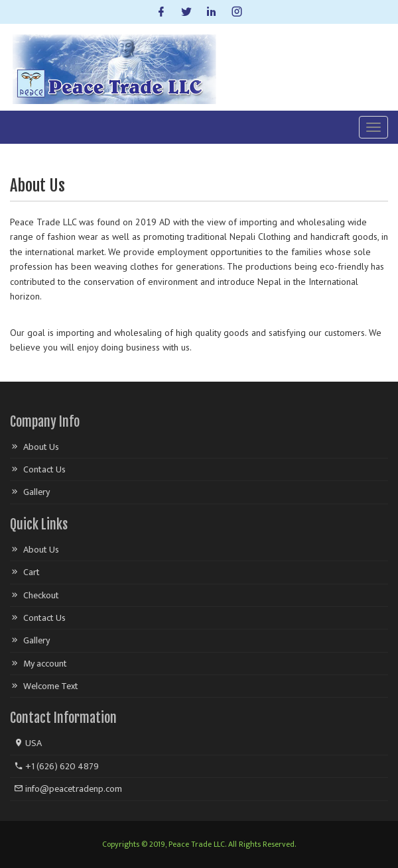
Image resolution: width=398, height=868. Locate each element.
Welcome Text (51, 686)
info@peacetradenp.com (68, 789)
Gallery (36, 492)
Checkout (41, 595)
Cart (32, 572)
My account (45, 664)
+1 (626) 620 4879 (56, 766)
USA (28, 743)
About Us (41, 447)
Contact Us (44, 469)
